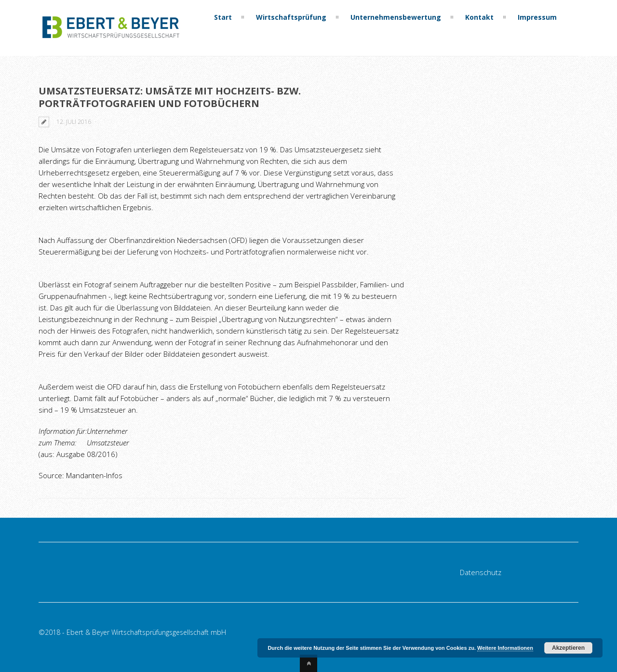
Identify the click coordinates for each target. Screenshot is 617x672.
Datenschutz (481, 572)
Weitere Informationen (505, 648)
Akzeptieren (568, 648)
